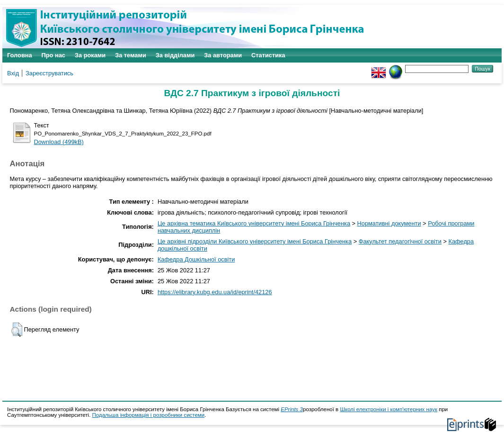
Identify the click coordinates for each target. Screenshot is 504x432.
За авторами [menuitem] (223, 55)
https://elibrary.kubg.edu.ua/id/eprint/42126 (215, 292)
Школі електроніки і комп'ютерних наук (389, 409)
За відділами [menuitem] (175, 55)
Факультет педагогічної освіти (400, 241)
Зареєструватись (49, 73)
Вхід (13, 73)
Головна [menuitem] (20, 55)
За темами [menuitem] (131, 55)
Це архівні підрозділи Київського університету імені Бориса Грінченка (255, 241)
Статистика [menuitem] (268, 55)
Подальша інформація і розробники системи (149, 415)
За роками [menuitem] (90, 55)
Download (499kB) (59, 142)
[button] (17, 330)
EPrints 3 (292, 409)
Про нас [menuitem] (53, 55)
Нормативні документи (389, 223)
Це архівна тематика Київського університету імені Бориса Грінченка (254, 223)
